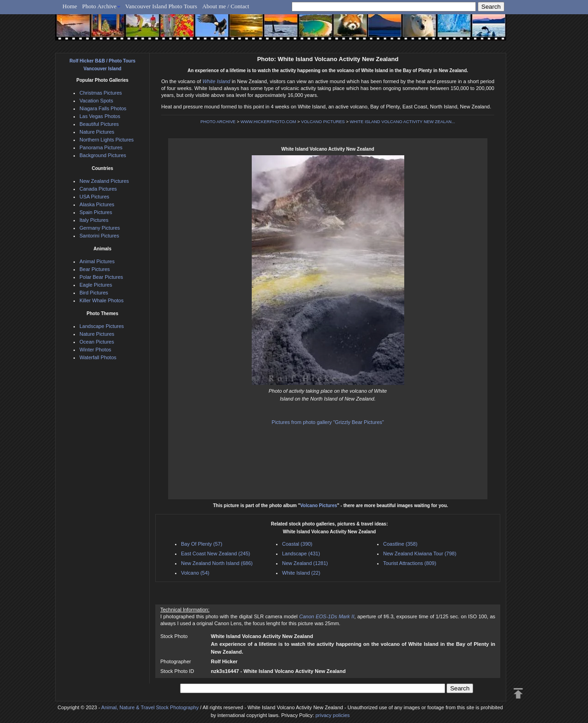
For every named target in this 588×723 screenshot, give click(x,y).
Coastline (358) (400, 544)
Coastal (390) (297, 544)
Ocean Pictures (97, 342)
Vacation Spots (96, 101)
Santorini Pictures (99, 236)
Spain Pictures (96, 212)
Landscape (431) (301, 554)
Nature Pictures (97, 132)
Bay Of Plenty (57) (202, 544)
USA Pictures (94, 197)
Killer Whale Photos (102, 300)
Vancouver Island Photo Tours (161, 6)
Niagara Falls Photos (103, 108)
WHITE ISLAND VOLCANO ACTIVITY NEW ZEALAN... (402, 122)
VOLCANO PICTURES (323, 122)
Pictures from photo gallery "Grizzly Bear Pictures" (328, 422)
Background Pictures (103, 155)
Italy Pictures (94, 220)
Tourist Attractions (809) (410, 563)
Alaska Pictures (97, 204)
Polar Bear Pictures (101, 277)
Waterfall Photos (98, 357)
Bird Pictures (94, 293)
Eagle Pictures (96, 285)
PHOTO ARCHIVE (218, 122)
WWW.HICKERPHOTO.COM (268, 122)
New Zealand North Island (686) (217, 563)
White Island (217, 81)
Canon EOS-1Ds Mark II (327, 616)
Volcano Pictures (318, 506)
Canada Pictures (98, 189)
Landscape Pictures (102, 326)
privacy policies (333, 715)
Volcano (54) (195, 573)
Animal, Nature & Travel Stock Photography (150, 707)
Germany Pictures (100, 228)
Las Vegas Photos (100, 116)
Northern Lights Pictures (107, 140)
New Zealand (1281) (305, 563)
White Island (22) (301, 573)
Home (70, 6)
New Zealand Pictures (104, 181)
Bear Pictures (95, 269)
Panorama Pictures (101, 147)
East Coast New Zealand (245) (215, 554)
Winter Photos (95, 350)
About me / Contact (226, 6)
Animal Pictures (97, 261)
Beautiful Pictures (99, 124)
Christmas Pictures (101, 93)
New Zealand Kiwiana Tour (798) (420, 554)
